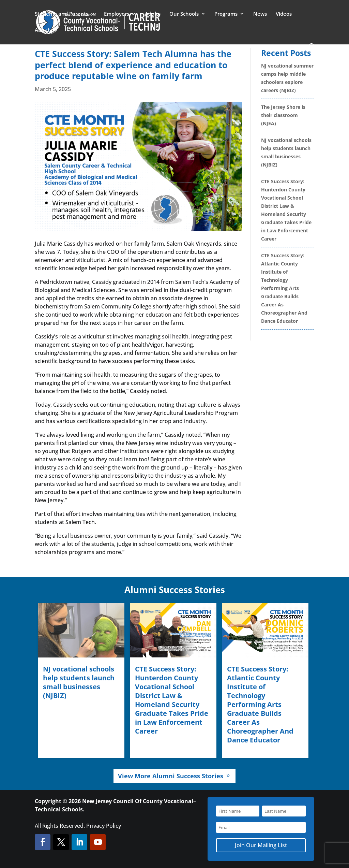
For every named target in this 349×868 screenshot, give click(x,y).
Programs (226, 14)
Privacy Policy (104, 826)
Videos (284, 14)
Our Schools (184, 14)
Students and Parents (62, 14)
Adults (153, 14)
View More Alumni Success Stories (171, 776)
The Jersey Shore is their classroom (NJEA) (283, 115)
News (260, 14)
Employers (117, 14)
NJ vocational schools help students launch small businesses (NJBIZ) (79, 682)
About (42, 30)
